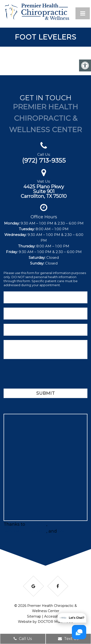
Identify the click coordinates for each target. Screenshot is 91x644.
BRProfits (36, 524)
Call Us (23, 639)
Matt (63, 531)
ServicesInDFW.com (25, 531)
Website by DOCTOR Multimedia (45, 622)
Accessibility (54, 616)
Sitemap (34, 616)
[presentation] (40, 374)
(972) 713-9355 (44, 160)
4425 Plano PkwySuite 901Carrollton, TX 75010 (44, 191)
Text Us (68, 639)
